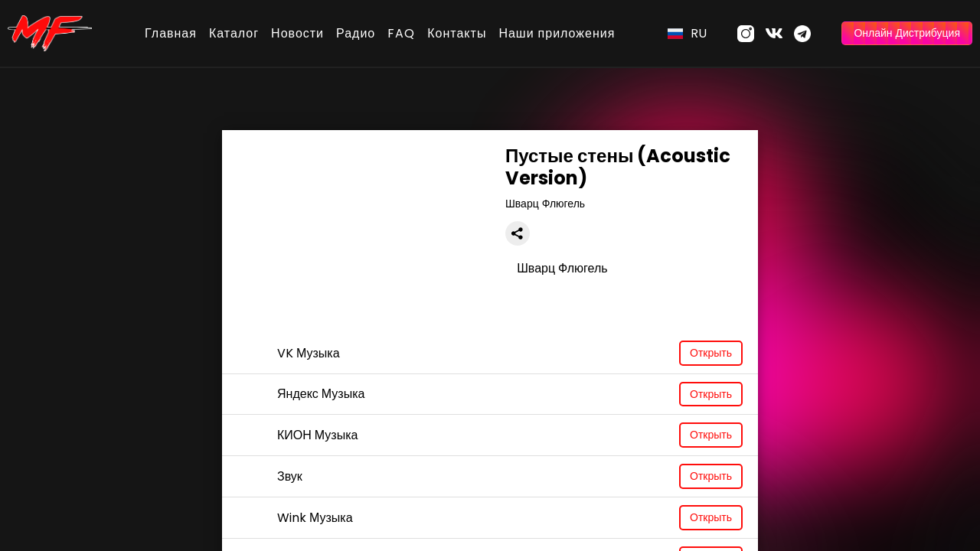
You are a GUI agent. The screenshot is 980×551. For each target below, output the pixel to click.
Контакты (457, 33)
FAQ (401, 33)
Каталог (234, 33)
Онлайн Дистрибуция (907, 33)
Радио (356, 33)
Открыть (711, 353)
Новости (297, 33)
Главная (171, 33)
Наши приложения (557, 33)
